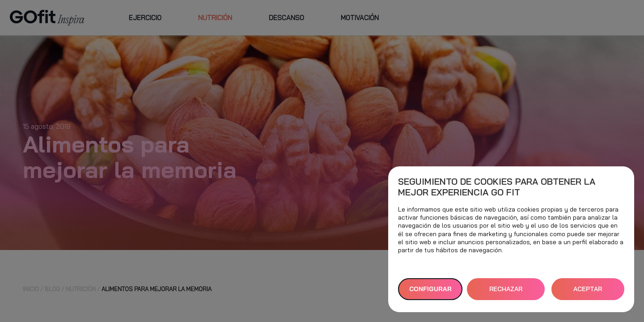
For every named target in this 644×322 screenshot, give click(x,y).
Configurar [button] (430, 289)
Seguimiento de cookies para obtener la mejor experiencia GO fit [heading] (497, 187)
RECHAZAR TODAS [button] (506, 292)
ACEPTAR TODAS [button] (588, 292)
